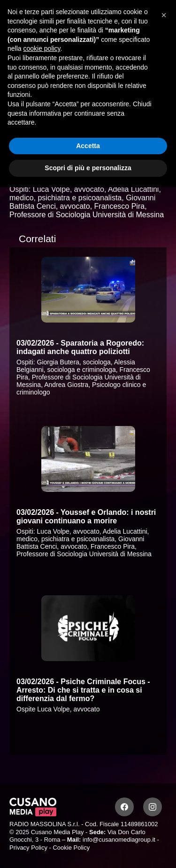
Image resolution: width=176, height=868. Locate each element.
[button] (164, 15)
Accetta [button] (88, 146)
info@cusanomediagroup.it (119, 840)
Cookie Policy (71, 848)
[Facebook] (124, 807)
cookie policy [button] (42, 48)
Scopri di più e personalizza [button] (88, 168)
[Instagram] (153, 807)
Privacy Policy (28, 848)
